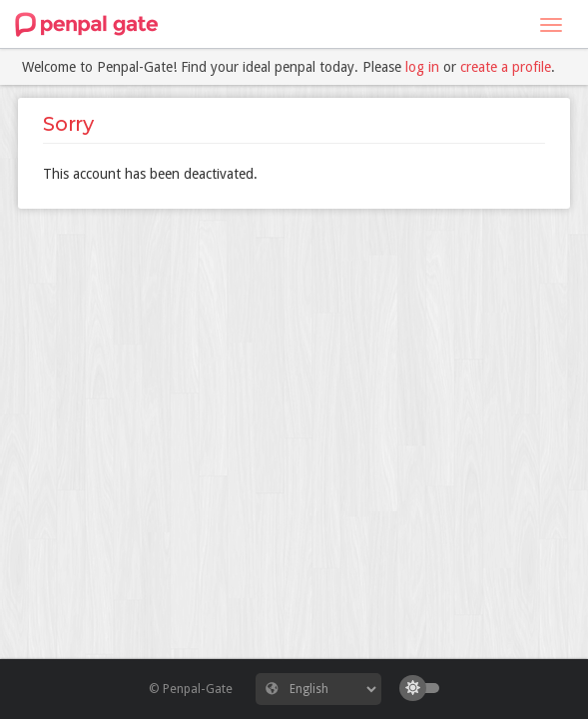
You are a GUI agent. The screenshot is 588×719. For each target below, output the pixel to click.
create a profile (506, 67)
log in (422, 67)
